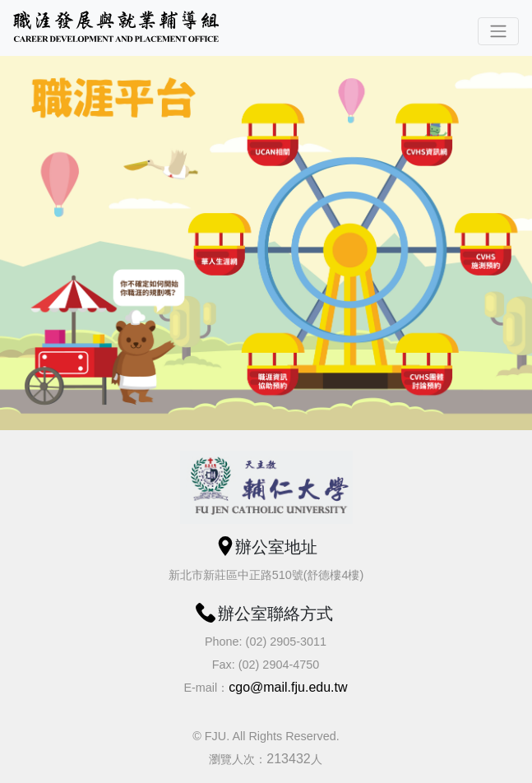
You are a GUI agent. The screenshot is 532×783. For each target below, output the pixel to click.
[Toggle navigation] (498, 31)
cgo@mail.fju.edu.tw (288, 687)
